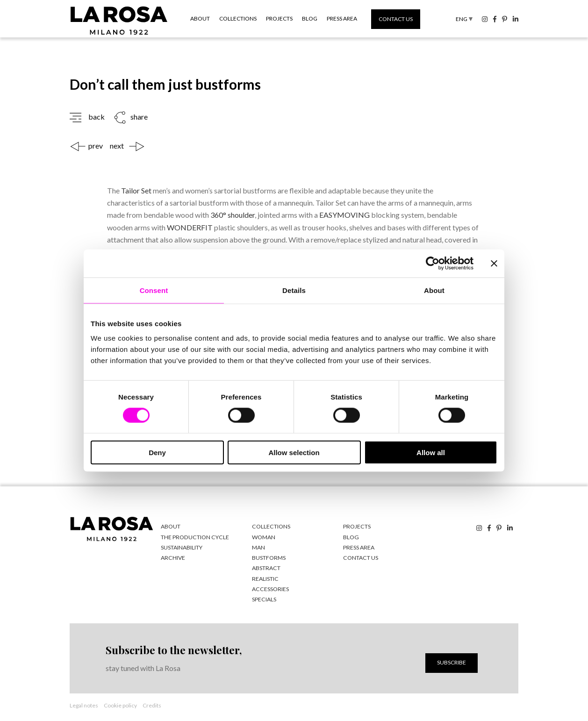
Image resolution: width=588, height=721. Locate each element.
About (200, 18)
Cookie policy (120, 704)
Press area (342, 18)
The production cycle (194, 536)
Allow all (431, 453)
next (117, 146)
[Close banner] (494, 263)
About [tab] (434, 290)
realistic (265, 577)
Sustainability (182, 546)
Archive (172, 557)
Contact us (396, 19)
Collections (238, 18)
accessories (270, 588)
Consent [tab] (154, 290)
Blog (310, 18)
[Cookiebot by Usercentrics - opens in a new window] (433, 263)
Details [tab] (294, 290)
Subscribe (452, 661)
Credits (152, 704)
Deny (157, 453)
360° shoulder (232, 215)
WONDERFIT (190, 227)
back (97, 117)
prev (96, 146)
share (139, 117)
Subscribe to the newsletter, (173, 649)
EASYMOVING (344, 215)
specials (264, 598)
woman (264, 536)
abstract (266, 567)
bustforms (269, 557)
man (258, 546)
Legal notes (84, 704)
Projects (279, 18)
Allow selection (294, 453)
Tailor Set (136, 190)
